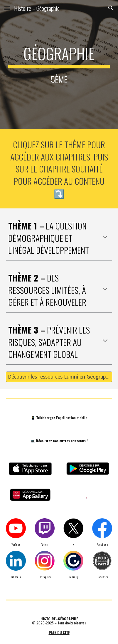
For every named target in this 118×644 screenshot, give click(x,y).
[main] (59, 64)
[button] (7, 8)
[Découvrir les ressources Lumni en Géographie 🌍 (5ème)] (59, 377)
